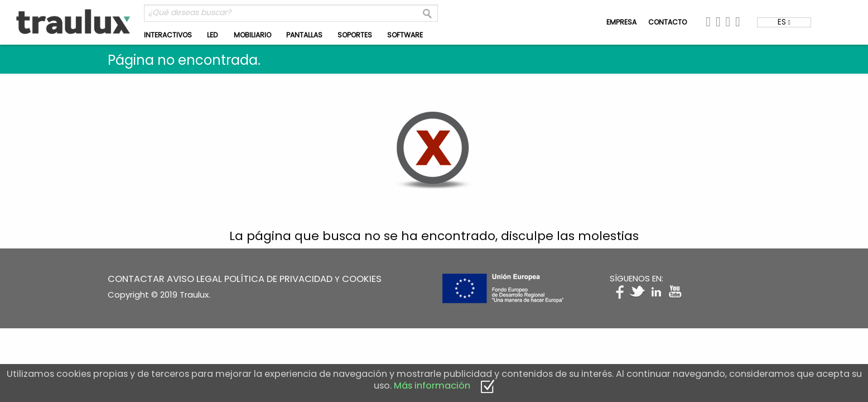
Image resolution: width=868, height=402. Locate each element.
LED (213, 35)
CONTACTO (667, 22)
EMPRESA (621, 22)
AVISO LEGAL (194, 279)
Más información (432, 386)
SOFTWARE (405, 35)
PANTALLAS (304, 35)
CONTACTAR (136, 279)
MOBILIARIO (252, 35)
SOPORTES (355, 35)
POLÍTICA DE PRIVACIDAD (278, 279)
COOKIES (362, 279)
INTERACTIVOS (168, 35)
